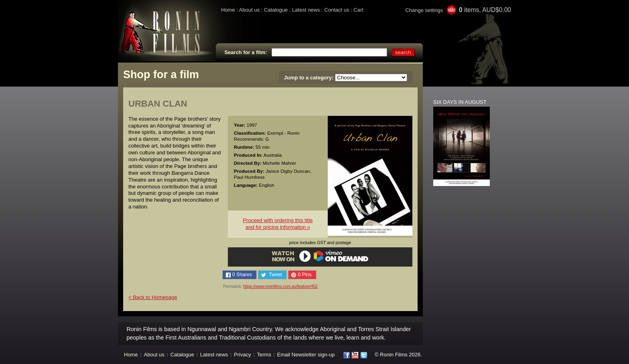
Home (228, 10)
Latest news (306, 10)
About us (249, 10)
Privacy (242, 355)
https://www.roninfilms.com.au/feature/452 (280, 286)
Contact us (337, 10)
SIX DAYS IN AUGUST (460, 102)
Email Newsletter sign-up (306, 355)
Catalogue (276, 10)
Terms (264, 355)
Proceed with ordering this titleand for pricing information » (278, 224)
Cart (358, 10)
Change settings (424, 10)
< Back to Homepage (153, 297)
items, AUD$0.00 (485, 10)
